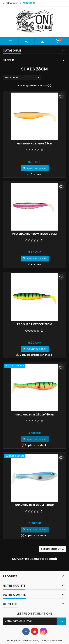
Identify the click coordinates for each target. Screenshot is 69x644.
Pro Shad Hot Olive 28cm (34, 144)
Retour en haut (53, 549)
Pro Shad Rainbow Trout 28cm (34, 234)
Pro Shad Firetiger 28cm (35, 324)
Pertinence (22, 78)
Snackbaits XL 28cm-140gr (34, 415)
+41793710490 (27, 3)
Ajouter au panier (35, 168)
